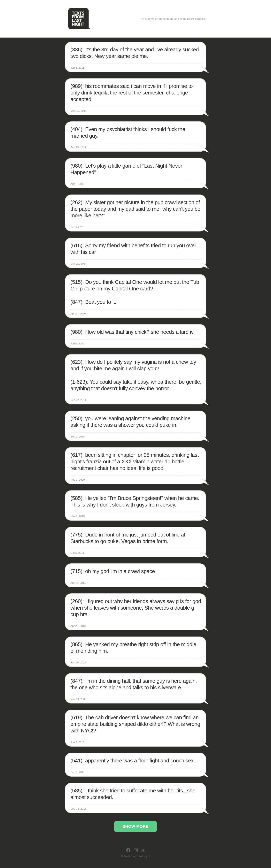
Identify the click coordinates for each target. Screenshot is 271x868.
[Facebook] (128, 850)
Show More (135, 826)
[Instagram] (136, 850)
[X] (143, 850)
